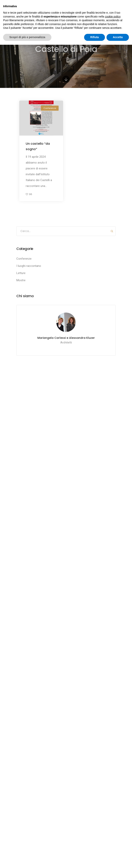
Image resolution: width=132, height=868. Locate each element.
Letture (21, 273)
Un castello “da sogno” (38, 146)
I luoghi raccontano (29, 266)
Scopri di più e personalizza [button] (27, 37)
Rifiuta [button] (95, 37)
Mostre (21, 280)
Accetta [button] (118, 37)
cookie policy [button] (113, 17)
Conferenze (50, 108)
